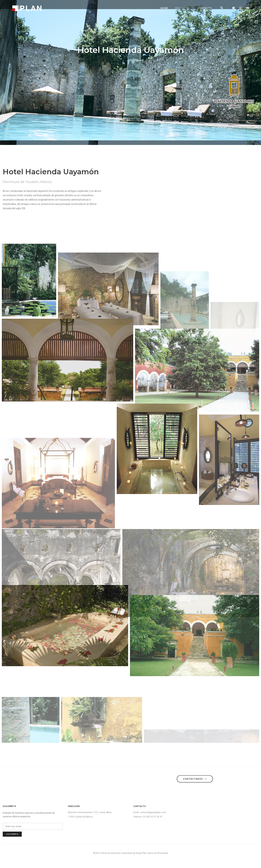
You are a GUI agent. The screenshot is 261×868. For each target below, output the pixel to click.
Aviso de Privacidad (158, 853)
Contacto (203, 6)
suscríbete (12, 834)
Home (162, 6)
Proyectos (181, 6)
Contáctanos (195, 778)
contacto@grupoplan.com (153, 812)
